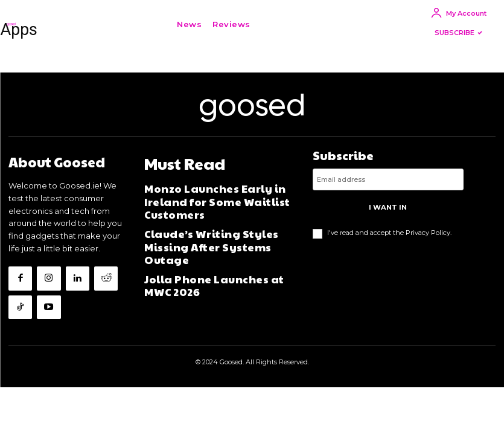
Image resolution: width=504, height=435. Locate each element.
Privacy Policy (428, 245)
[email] (388, 196)
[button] (274, 24)
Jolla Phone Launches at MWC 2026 (210, 259)
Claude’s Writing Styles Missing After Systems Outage (216, 232)
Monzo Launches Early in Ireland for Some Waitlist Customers (218, 205)
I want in (388, 222)
